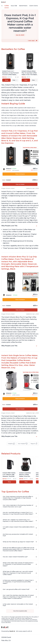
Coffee (7, 6)
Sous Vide (14, 6)
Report (34, 444)
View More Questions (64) (20, 611)
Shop (6, 80)
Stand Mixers (23, 6)
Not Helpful (23, 444)
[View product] (10, 67)
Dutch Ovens (34, 6)
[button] (37, 41)
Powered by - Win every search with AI (17, 631)
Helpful (11, 444)
